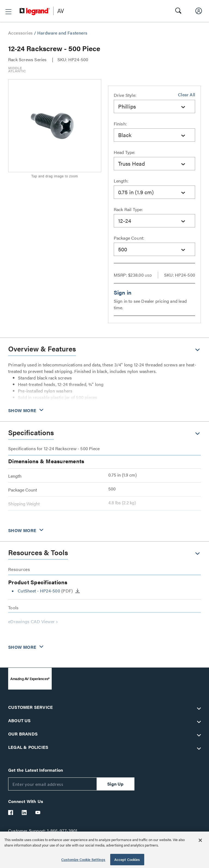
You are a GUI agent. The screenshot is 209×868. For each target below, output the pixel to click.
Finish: (120, 124)
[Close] (200, 840)
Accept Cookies (127, 859)
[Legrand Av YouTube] (38, 813)
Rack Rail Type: (128, 209)
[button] (8, 12)
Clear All (187, 95)
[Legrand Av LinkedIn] (24, 813)
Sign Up (115, 784)
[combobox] (155, 106)
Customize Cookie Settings (83, 859)
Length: (121, 181)
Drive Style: (125, 95)
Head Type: (125, 152)
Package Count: (129, 238)
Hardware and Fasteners (62, 33)
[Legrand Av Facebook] (11, 813)
